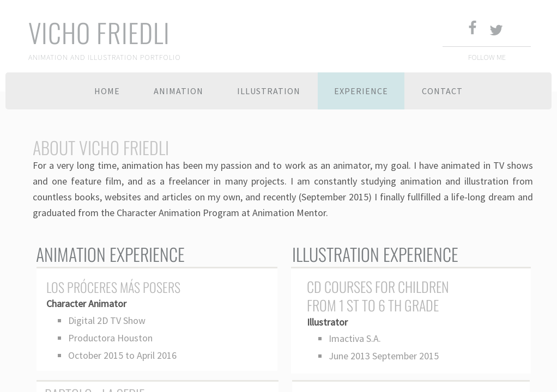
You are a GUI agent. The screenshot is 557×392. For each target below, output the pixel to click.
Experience (361, 91)
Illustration (269, 91)
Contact (442, 91)
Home (107, 91)
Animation (178, 91)
